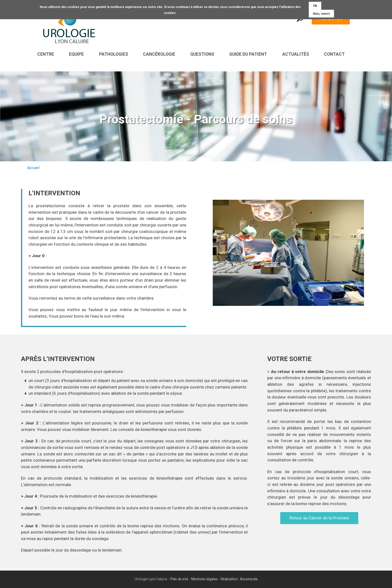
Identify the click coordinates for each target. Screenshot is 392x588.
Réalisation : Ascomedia (239, 579)
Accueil (33, 168)
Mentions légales (204, 579)
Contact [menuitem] (334, 54)
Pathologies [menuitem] (113, 54)
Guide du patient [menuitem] (248, 54)
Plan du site (179, 579)
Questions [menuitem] (202, 54)
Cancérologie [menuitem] (159, 54)
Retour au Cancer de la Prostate (319, 518)
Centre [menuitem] (46, 54)
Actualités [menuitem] (296, 54)
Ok (315, 6)
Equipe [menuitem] (76, 54)
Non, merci (321, 13)
